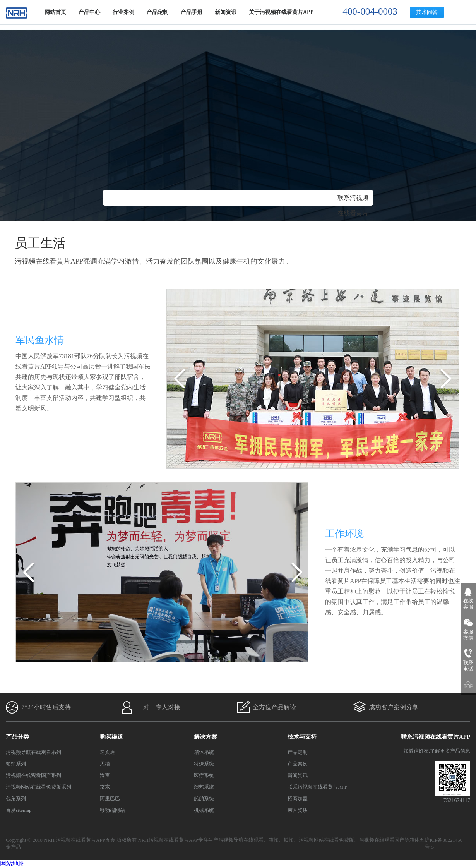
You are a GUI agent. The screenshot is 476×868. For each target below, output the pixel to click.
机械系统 (204, 810)
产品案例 (298, 764)
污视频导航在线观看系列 (33, 752)
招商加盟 (298, 799)
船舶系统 (204, 799)
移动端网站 (112, 810)
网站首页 (55, 12)
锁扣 (289, 840)
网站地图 (12, 864)
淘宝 (105, 775)
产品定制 (158, 12)
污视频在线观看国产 (382, 840)
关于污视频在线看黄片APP (281, 12)
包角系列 (16, 799)
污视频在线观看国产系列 (33, 775)
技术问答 (427, 12)
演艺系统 (204, 787)
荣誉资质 (298, 810)
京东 (105, 787)
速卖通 (107, 752)
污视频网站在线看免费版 (326, 840)
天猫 (105, 764)
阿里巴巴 (110, 799)
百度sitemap (19, 810)
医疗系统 (204, 775)
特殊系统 (204, 764)
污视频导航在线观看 (241, 840)
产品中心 (89, 12)
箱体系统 (204, 752)
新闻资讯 (226, 12)
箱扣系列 (16, 764)
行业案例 (123, 12)
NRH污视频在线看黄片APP (168, 840)
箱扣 (274, 840)
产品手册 (192, 12)
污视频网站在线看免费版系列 (39, 787)
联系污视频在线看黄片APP (353, 213)
